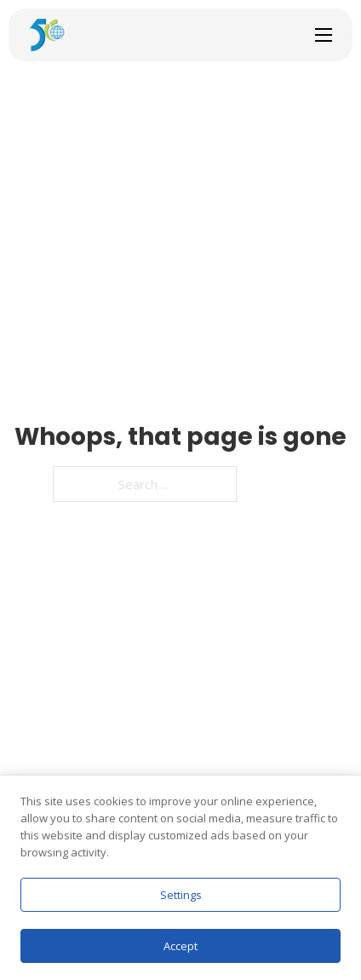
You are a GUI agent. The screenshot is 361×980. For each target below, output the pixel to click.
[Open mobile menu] (324, 35)
